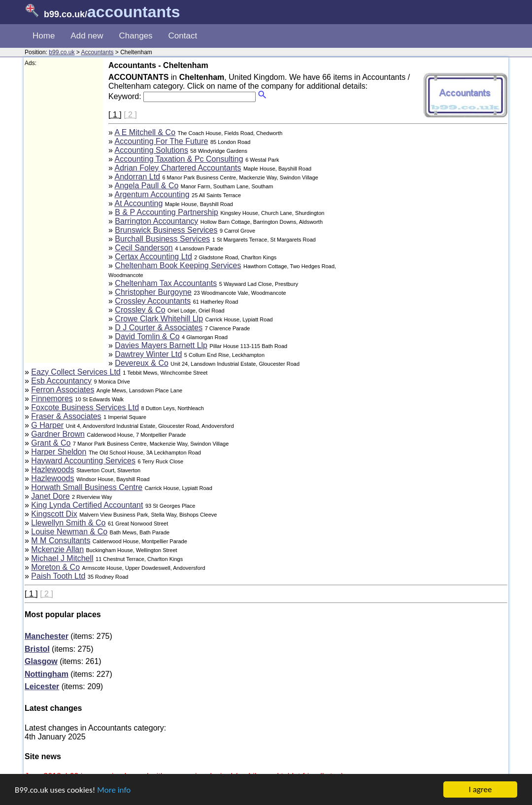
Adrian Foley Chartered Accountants (178, 168)
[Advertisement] (64, 215)
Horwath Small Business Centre (87, 487)
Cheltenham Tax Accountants (166, 283)
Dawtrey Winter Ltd (148, 354)
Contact (183, 36)
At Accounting (138, 203)
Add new (87, 36)
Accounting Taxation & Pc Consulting (179, 159)
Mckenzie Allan (57, 549)
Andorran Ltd (137, 177)
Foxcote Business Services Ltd (85, 407)
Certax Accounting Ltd (153, 257)
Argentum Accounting (152, 194)
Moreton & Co (55, 567)
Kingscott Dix (54, 514)
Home (44, 36)
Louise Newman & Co (69, 532)
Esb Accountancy (61, 381)
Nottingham (47, 674)
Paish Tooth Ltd (58, 576)
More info (114, 790)
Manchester (47, 636)
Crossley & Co (140, 310)
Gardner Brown (58, 434)
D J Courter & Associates (159, 328)
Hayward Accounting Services (83, 461)
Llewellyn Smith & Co (68, 523)
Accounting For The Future (161, 141)
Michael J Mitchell (62, 558)
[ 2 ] (130, 115)
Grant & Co (51, 443)
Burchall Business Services (162, 239)
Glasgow (41, 661)
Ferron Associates (63, 390)
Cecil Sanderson (144, 248)
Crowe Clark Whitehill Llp (159, 319)
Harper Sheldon (59, 452)
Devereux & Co (142, 363)
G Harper (47, 425)
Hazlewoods (52, 470)
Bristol (37, 649)
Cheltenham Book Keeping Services (178, 265)
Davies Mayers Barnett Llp (161, 345)
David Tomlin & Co (147, 336)
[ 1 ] (115, 115)
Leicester (42, 686)
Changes (136, 36)
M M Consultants (61, 541)
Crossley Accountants (153, 301)
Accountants (97, 52)
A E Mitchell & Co (145, 132)
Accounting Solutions (151, 150)
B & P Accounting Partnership (166, 212)
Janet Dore (50, 496)
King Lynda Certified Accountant (87, 505)
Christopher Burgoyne (153, 292)
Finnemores (52, 399)
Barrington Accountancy (156, 221)
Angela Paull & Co (146, 186)
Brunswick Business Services (166, 230)
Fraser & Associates (66, 416)
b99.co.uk (62, 52)
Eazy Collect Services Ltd (76, 372)
